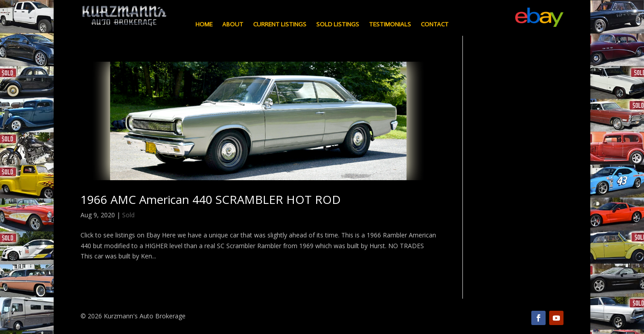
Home (204, 25)
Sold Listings (338, 25)
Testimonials (390, 25)
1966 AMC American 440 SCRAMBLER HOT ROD (211, 199)
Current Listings (280, 25)
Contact (435, 25)
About (233, 25)
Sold (128, 215)
